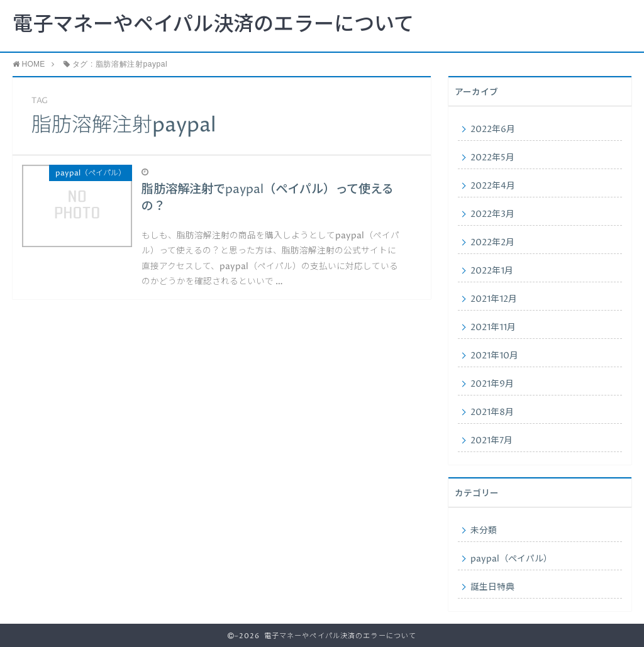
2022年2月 (492, 243)
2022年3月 (492, 214)
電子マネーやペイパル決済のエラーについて (213, 25)
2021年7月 (491, 441)
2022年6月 (493, 130)
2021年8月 (492, 412)
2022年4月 (493, 186)
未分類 (484, 531)
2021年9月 (492, 384)
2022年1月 (492, 271)
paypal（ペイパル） (511, 559)
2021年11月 (493, 328)
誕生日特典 (492, 587)
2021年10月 (494, 356)
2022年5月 (492, 158)
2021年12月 (494, 299)
